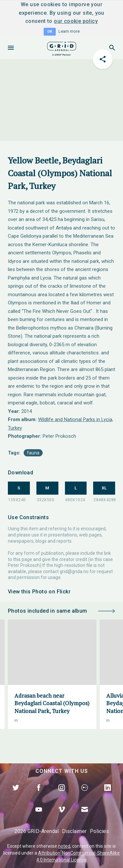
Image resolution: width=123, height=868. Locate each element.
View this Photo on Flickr (39, 592)
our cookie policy (76, 21)
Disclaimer (74, 831)
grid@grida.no (74, 571)
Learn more (69, 31)
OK (50, 32)
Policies (99, 831)
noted (64, 846)
